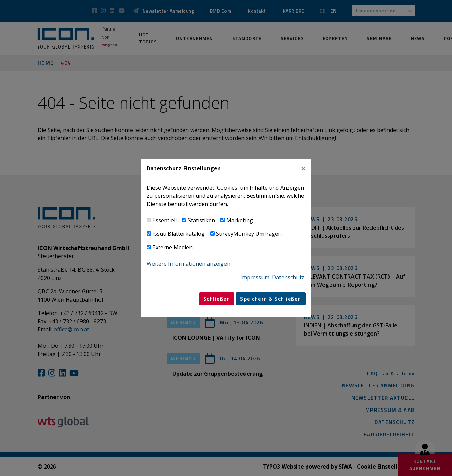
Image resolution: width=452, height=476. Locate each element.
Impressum (255, 277)
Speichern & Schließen (271, 299)
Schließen (217, 299)
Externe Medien (173, 247)
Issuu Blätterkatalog (179, 234)
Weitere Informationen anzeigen (188, 264)
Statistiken (201, 220)
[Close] (303, 168)
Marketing (240, 220)
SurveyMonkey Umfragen (249, 234)
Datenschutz (288, 277)
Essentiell (165, 220)
